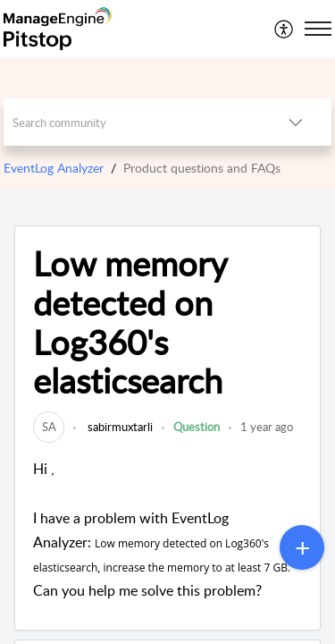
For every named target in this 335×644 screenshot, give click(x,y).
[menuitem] (285, 29)
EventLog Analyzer (54, 168)
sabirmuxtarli (119, 427)
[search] (132, 122)
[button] (285, 29)
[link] (49, 427)
